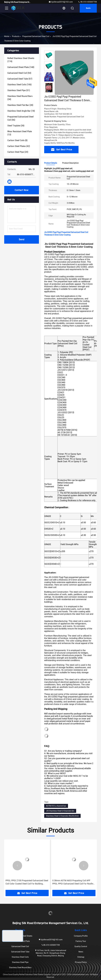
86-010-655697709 (87, 2)
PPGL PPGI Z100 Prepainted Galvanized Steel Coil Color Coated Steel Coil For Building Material (27, 882)
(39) (16, 126)
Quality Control (81, 946)
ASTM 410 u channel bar (56, 806)
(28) (20, 105)
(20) (18, 152)
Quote (88, 8)
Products (16, 36)
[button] (49, 91)
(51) (19, 90)
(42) (19, 146)
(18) (21, 111)
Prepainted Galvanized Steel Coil (36, 36)
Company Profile (81, 936)
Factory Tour (81, 941)
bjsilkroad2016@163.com (61, 2)
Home (7, 36)
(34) (20, 98)
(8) (17, 140)
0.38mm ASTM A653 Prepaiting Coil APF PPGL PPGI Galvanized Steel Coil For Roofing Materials (73, 882)
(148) (21, 67)
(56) (20, 118)
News (81, 952)
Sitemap (81, 957)
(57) (20, 79)
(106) (19, 85)
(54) (19, 73)
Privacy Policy (81, 962)
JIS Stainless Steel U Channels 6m (60, 811)
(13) (20, 133)
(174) (21, 60)
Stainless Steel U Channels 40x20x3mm (62, 816)
